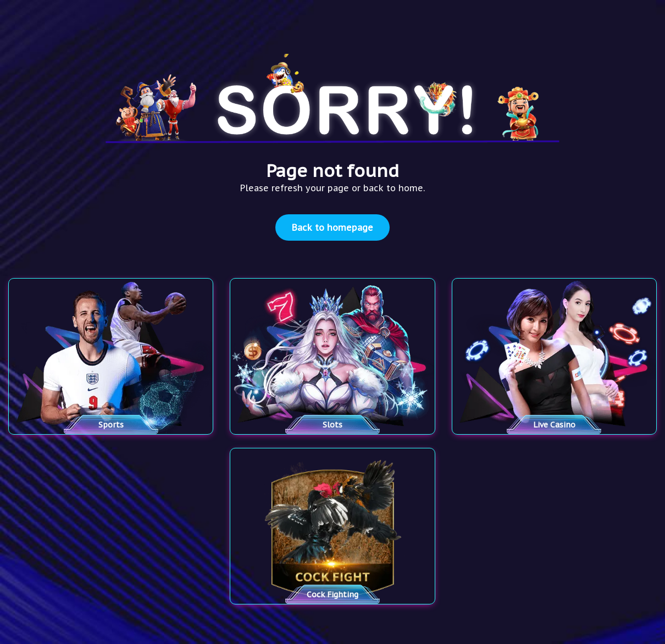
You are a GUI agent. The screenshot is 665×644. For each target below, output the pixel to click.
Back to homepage (332, 227)
